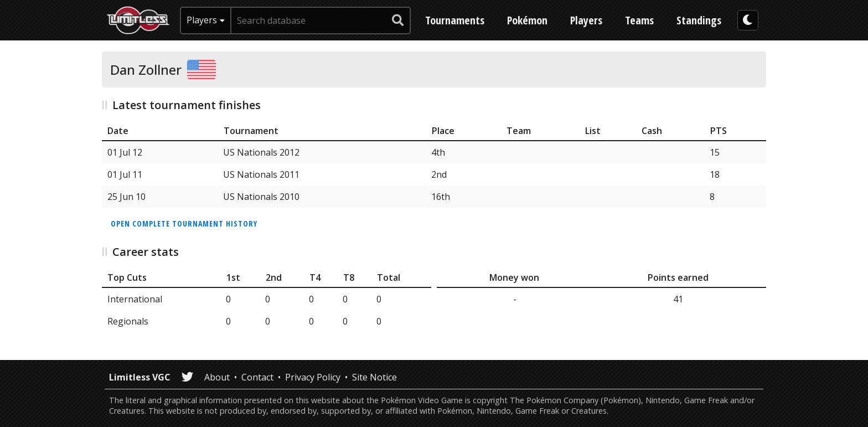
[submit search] (398, 20)
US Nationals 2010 (261, 197)
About (217, 377)
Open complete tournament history (184, 223)
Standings (699, 20)
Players (586, 20)
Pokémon (527, 20)
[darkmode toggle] (748, 20)
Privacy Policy (313, 377)
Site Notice (374, 377)
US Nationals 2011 (261, 174)
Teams (639, 20)
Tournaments (455, 20)
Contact (257, 377)
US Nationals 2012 (261, 152)
